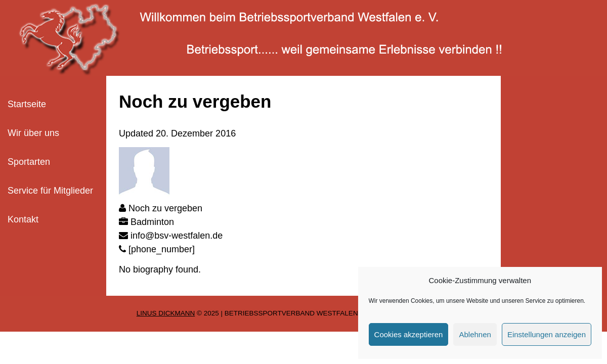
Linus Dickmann (166, 313)
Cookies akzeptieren (409, 334)
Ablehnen (475, 334)
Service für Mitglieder (50, 191)
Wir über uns (33, 133)
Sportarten (29, 162)
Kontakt (23, 219)
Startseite (27, 104)
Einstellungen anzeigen (547, 334)
